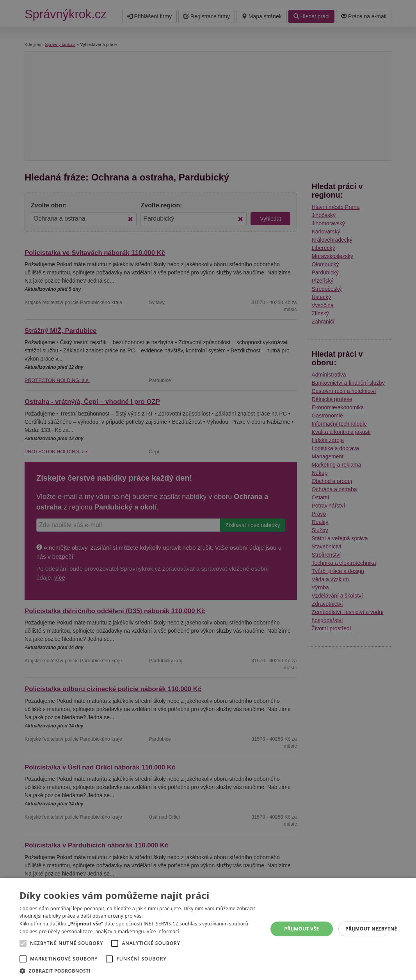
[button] (141, 970)
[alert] (208, 490)
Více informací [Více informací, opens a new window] (163, 931)
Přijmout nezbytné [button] (368, 929)
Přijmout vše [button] (301, 929)
